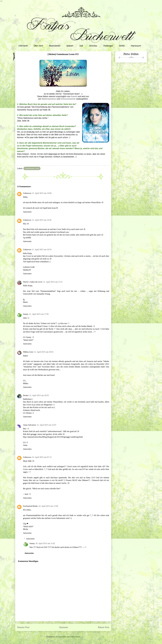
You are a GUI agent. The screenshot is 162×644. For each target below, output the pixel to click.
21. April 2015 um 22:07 (47, 425)
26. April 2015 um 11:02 (45, 543)
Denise (26, 395)
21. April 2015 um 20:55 (39, 395)
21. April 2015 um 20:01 (44, 352)
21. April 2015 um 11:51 (53, 282)
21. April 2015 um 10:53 (42, 249)
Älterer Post (103, 627)
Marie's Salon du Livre (33, 282)
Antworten (27, 212)
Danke (122, 46)
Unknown (27, 193)
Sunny (26, 314)
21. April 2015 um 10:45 (42, 220)
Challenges (108, 46)
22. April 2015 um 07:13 (42, 457)
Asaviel (74, 96)
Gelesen (70, 46)
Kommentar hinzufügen (28, 561)
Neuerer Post (23, 627)
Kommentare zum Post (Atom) (68, 637)
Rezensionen (55, 46)
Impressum (136, 46)
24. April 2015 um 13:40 (48, 506)
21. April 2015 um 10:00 (42, 193)
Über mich (38, 46)
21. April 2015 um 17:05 (39, 314)
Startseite (23, 46)
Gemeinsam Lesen (32, 168)
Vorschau (93, 46)
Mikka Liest (28, 352)
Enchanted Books (30, 506)
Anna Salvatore (30, 425)
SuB (81, 46)
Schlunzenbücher (68, 99)
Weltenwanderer (49, 99)
